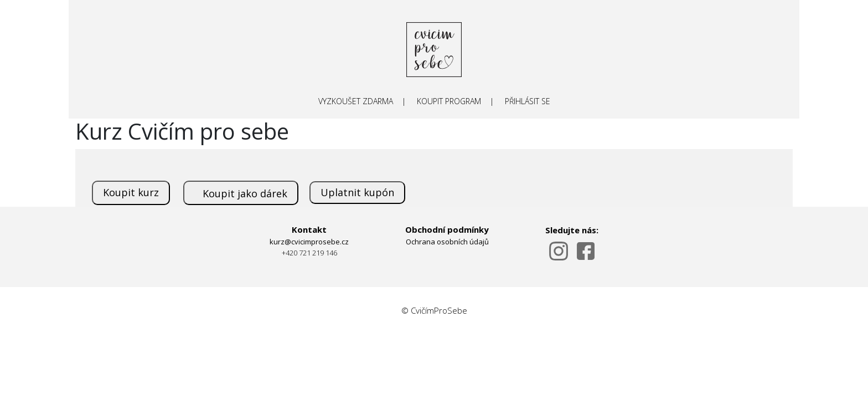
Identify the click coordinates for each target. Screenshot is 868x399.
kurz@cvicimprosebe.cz (309, 242)
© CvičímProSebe (434, 310)
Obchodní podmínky (447, 229)
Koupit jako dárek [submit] (245, 193)
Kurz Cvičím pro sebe (182, 131)
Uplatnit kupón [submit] (357, 192)
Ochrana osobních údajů (447, 242)
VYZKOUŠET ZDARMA (356, 101)
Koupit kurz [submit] (131, 192)
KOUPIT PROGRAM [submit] (449, 101)
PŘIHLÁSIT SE (528, 101)
